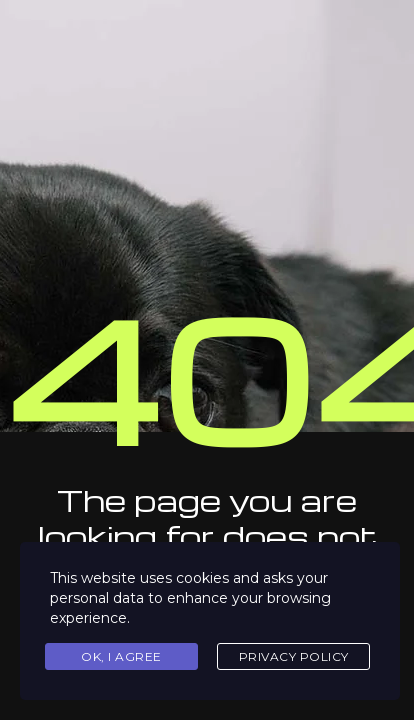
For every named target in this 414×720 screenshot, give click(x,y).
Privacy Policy (294, 656)
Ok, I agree (121, 656)
